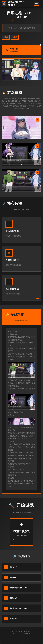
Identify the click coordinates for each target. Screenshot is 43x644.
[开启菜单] (36, 4)
